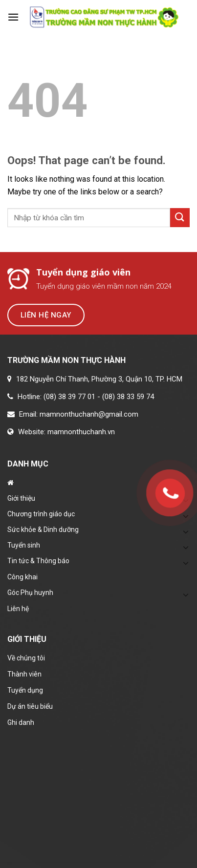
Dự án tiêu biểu (30, 706)
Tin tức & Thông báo (38, 561)
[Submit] (180, 218)
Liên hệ (18, 609)
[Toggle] (186, 531)
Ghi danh (21, 722)
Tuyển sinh (24, 545)
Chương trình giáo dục (41, 514)
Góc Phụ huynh (30, 593)
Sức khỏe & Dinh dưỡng (43, 529)
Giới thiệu (21, 498)
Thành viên (24, 674)
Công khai (22, 577)
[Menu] (13, 17)
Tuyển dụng (25, 690)
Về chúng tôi (26, 658)
